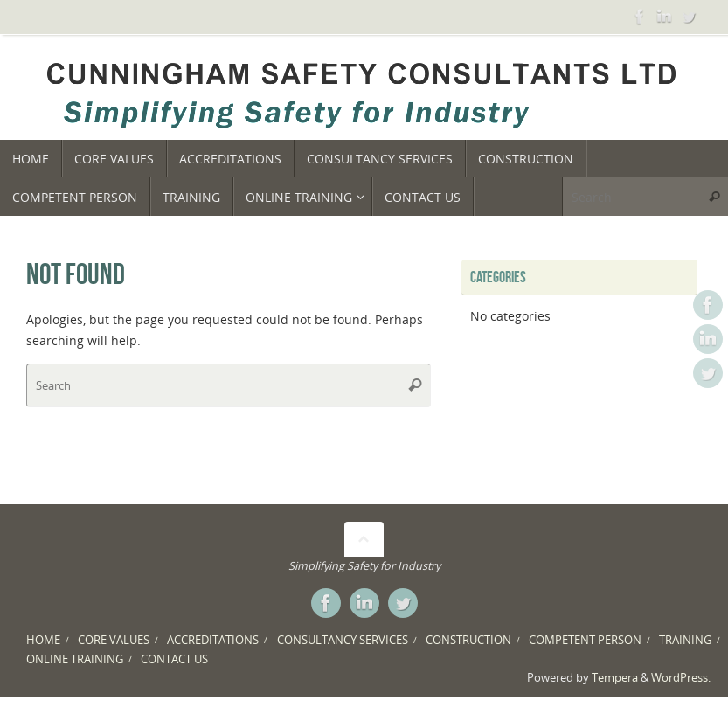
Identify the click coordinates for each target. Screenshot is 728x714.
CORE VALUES (114, 640)
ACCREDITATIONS (213, 640)
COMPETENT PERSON (585, 640)
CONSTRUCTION (468, 640)
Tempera (615, 678)
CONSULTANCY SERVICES (343, 640)
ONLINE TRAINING (75, 659)
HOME (43, 640)
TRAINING (685, 640)
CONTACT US (174, 659)
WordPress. (681, 678)
